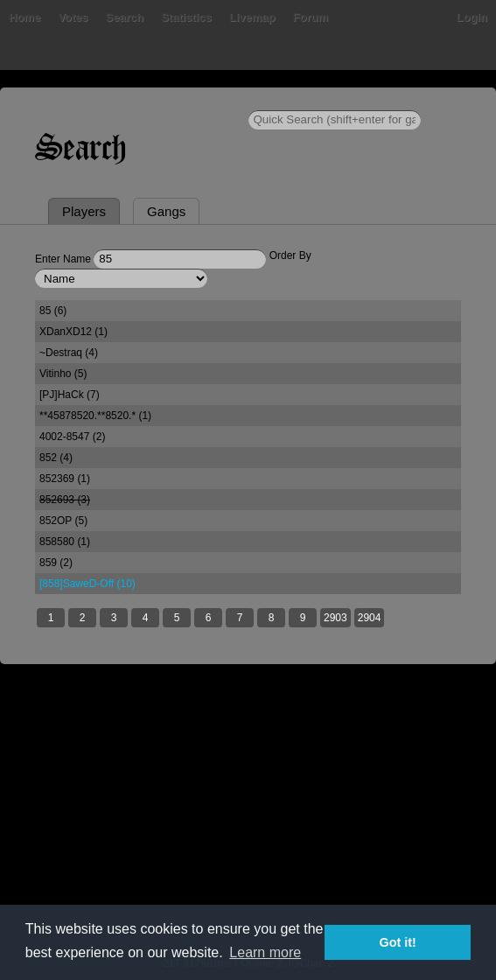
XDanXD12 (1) (73, 332)
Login (472, 17)
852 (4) (56, 458)
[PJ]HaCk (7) (70, 395)
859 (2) (56, 563)
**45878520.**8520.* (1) (95, 416)
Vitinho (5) (63, 374)
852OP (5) (63, 521)
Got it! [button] (398, 942)
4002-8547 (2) (72, 437)
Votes (73, 17)
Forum (311, 17)
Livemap (252, 17)
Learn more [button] (265, 952)
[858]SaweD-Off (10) (87, 584)
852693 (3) (65, 500)
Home (24, 17)
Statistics (186, 17)
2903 (335, 618)
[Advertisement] (248, 822)
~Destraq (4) (69, 353)
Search (125, 17)
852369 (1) (65, 479)
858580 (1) (65, 542)
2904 (370, 618)
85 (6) (53, 311)
